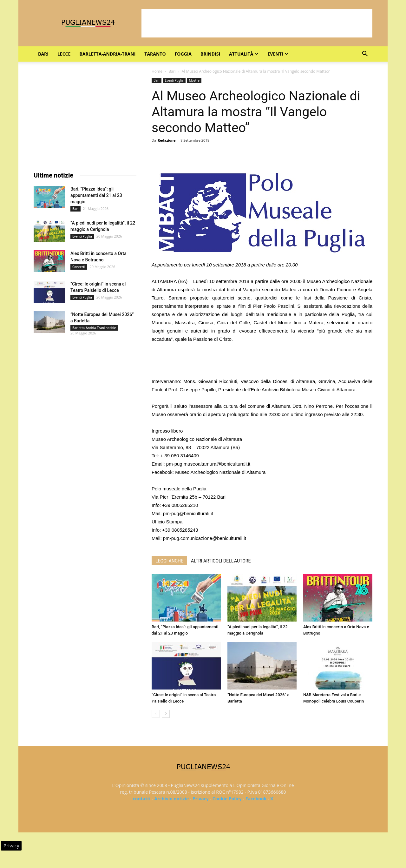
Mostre (194, 80)
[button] (365, 54)
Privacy (201, 799)
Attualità (244, 54)
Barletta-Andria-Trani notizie (94, 328)
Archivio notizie (171, 799)
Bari (43, 54)
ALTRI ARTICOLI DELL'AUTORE (221, 561)
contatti (142, 799)
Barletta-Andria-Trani (107, 54)
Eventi (278, 54)
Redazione (167, 140)
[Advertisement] (257, 23)
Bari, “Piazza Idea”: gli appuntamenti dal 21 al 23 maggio (96, 195)
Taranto (155, 54)
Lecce (64, 54)
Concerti (79, 267)
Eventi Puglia (174, 80)
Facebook (256, 799)
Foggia (183, 54)
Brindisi (210, 54)
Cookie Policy (227, 799)
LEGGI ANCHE (169, 561)
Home (157, 71)
